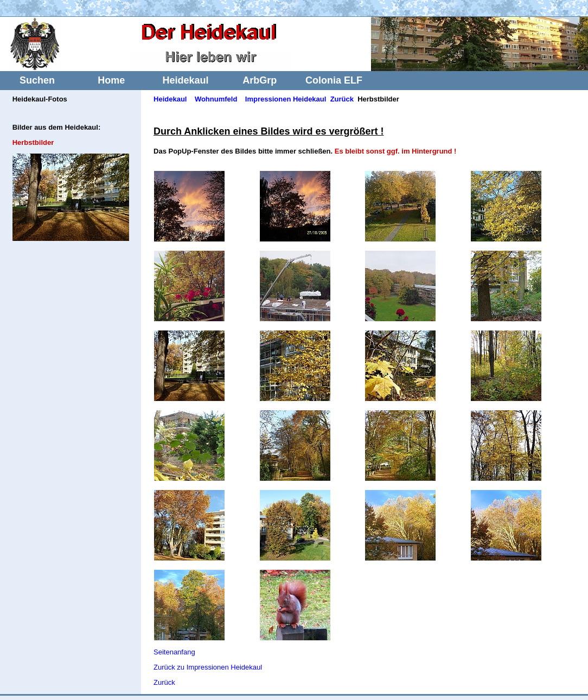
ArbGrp (260, 80)
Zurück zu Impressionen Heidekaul (208, 667)
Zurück (342, 99)
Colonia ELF (334, 80)
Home (111, 80)
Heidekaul (185, 80)
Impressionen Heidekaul (286, 99)
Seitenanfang (174, 652)
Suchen (37, 80)
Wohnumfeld (216, 99)
